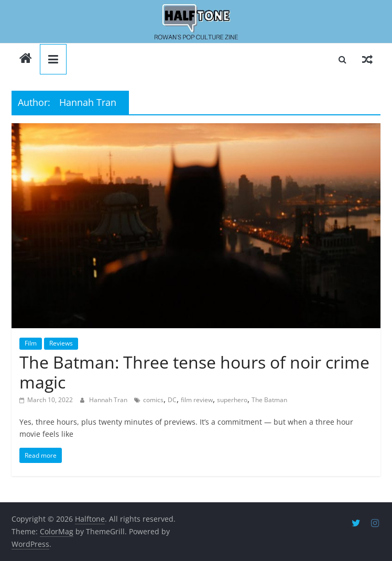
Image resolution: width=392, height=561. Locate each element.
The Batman (269, 400)
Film (31, 343)
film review (197, 400)
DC (172, 400)
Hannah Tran (109, 400)
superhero (232, 400)
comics (153, 400)
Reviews (61, 343)
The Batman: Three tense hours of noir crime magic (194, 372)
